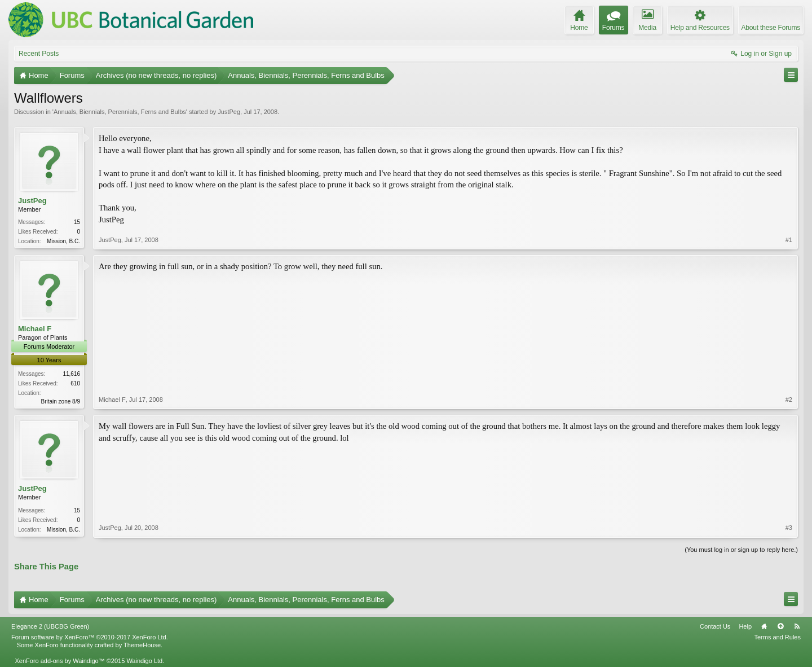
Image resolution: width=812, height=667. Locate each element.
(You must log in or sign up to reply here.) (741, 550)
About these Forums (771, 28)
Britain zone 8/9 (61, 401)
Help (745, 626)
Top (780, 626)
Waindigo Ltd (144, 661)
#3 (789, 528)
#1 (789, 240)
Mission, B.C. (63, 241)
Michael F (35, 329)
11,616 (71, 374)
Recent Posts (39, 54)
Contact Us (715, 626)
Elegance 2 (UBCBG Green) (50, 626)
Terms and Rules (777, 637)
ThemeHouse (142, 645)
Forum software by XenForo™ (90, 637)
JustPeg (229, 112)
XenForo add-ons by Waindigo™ (59, 661)
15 (77, 222)
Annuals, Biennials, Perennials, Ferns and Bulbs (120, 112)
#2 (789, 400)
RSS (797, 626)
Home (764, 626)
